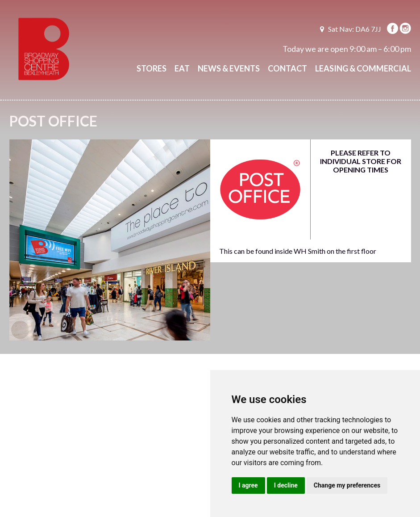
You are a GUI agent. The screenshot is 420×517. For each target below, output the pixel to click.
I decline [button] (286, 485)
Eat (182, 68)
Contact (287, 68)
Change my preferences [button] (347, 485)
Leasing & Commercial (363, 68)
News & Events (229, 68)
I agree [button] (248, 485)
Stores (152, 68)
